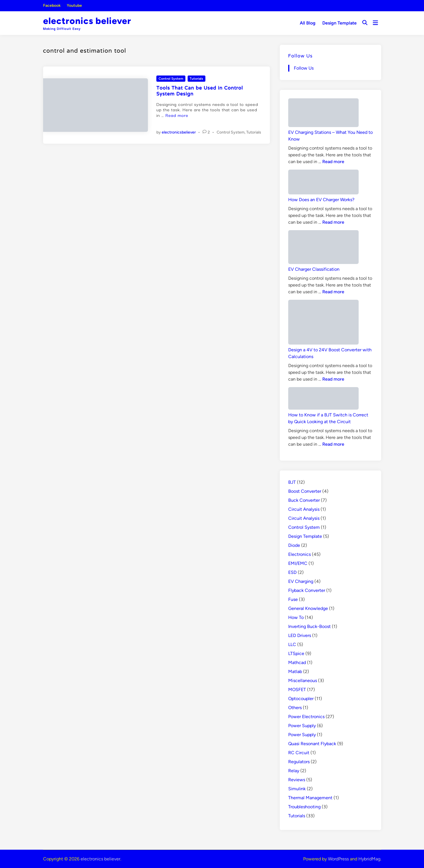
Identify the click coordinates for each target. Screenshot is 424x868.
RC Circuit (299, 753)
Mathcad (297, 662)
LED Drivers (300, 635)
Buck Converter (304, 500)
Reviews (297, 780)
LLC (292, 644)
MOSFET (297, 690)
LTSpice (296, 653)
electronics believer (87, 21)
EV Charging (301, 581)
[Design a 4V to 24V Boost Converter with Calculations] (323, 323)
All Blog (308, 23)
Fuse (293, 599)
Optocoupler (301, 699)
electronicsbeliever (179, 132)
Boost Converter (305, 491)
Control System (171, 79)
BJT (292, 482)
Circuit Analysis (304, 509)
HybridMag (369, 859)
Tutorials (196, 79)
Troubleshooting (304, 807)
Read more (177, 115)
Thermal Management (310, 798)
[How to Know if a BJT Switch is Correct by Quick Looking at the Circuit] (323, 399)
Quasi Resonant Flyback (312, 744)
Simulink (297, 789)
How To (296, 617)
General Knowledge (308, 608)
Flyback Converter (307, 590)
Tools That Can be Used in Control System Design (200, 91)
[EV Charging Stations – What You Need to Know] (323, 114)
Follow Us (300, 56)
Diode (294, 545)
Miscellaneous (303, 681)
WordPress (338, 859)
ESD (292, 572)
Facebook (52, 5)
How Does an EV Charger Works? (321, 200)
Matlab (295, 671)
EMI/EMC (298, 563)
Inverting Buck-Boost (309, 626)
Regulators (299, 762)
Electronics (299, 554)
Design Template (339, 23)
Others (295, 708)
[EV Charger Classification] (323, 248)
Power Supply (302, 726)
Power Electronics (306, 717)
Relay (294, 771)
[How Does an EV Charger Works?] (323, 183)
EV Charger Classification (314, 269)
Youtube (74, 5)
